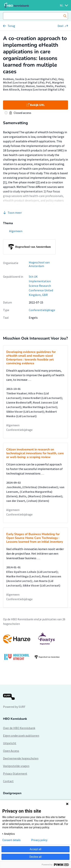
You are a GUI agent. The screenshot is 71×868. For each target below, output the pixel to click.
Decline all (36, 857)
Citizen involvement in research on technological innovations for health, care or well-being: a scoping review (35, 453)
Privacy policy (39, 840)
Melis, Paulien (56, 86)
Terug (11, 26)
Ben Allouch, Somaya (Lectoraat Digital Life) (34, 89)
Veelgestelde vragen (16, 766)
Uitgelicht (10, 743)
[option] (35, 648)
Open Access (11, 751)
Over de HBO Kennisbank (19, 728)
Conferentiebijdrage (42, 310)
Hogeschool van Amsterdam (39, 264)
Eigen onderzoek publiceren (21, 736)
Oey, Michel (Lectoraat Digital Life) (34, 81)
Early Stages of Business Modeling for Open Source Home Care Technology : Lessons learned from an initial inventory (35, 538)
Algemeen (13, 425)
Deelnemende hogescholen (21, 758)
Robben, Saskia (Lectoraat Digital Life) (30, 79)
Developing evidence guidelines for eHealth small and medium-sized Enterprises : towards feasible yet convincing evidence (31, 358)
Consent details (11, 840)
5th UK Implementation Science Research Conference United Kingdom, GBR (41, 286)
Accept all (36, 849)
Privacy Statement (15, 773)
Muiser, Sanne (35, 86)
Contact (8, 781)
